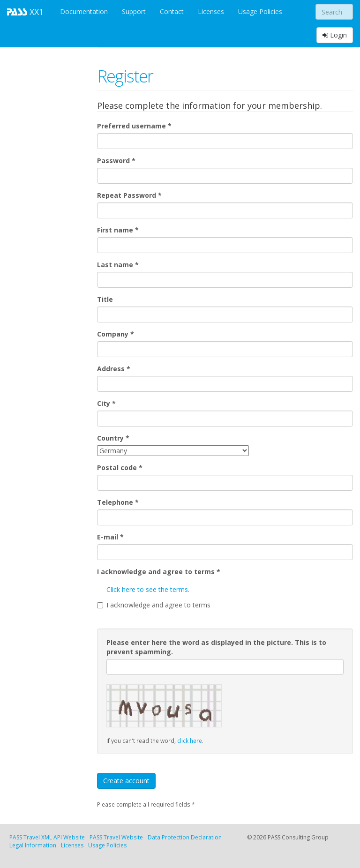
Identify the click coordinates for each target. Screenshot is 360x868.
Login (335, 35)
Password (116, 161)
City (106, 403)
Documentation (84, 11)
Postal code (120, 468)
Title (105, 299)
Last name (118, 265)
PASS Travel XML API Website (47, 837)
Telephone (118, 502)
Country (113, 438)
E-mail (110, 537)
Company (116, 334)
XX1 (26, 12)
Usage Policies (260, 11)
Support (134, 11)
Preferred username (134, 126)
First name (118, 230)
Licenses (211, 11)
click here (190, 741)
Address (114, 369)
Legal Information (33, 845)
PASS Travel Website (116, 837)
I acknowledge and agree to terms (159, 572)
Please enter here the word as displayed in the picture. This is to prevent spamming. (216, 647)
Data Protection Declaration (185, 837)
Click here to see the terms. (148, 589)
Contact (172, 11)
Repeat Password (129, 195)
